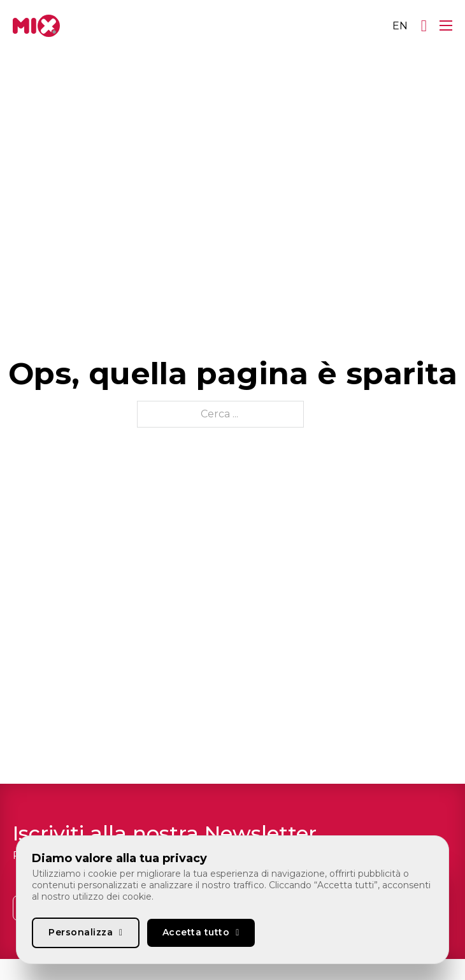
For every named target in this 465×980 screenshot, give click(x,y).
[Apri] (424, 26)
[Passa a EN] (400, 26)
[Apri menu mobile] (446, 25)
